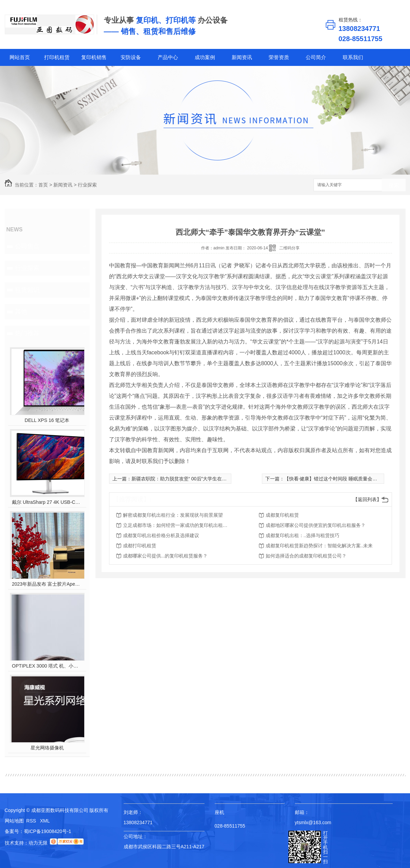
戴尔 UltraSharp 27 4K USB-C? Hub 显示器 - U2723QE (47, 502)
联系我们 (353, 57)
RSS (32, 821)
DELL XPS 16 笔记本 (47, 420)
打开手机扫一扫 (325, 847)
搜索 (394, 185)
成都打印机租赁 (140, 546)
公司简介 (316, 57)
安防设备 (131, 57)
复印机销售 (94, 57)
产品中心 (168, 57)
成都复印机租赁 (282, 515)
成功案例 (205, 57)
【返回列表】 (367, 499)
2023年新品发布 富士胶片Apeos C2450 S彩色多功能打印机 (47, 584)
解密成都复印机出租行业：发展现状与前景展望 (173, 515)
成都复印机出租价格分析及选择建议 (161, 535)
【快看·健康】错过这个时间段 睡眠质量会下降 (333, 479)
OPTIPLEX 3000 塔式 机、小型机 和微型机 (47, 666)
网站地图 (14, 821)
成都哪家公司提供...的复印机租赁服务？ (165, 556)
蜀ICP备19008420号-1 (48, 831)
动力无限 (38, 843)
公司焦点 (27, 246)
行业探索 (87, 185)
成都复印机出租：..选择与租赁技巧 (303, 535)
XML (45, 821)
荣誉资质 (279, 57)
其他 (21, 312)
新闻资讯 (242, 57)
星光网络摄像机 (47, 748)
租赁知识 (27, 290)
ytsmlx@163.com (313, 822)
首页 (43, 185)
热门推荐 (27, 333)
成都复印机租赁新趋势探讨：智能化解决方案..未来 (319, 546)
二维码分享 (289, 248)
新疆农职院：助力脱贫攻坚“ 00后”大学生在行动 (182, 479)
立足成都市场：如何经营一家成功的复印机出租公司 (177, 525)
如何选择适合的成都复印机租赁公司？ (306, 556)
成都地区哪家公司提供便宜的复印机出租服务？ (316, 525)
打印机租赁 (57, 57)
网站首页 (20, 57)
